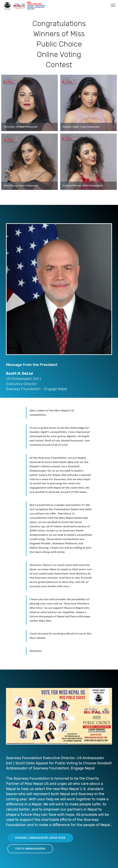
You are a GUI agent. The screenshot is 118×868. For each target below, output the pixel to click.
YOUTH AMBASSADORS (30, 849)
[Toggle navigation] (113, 5)
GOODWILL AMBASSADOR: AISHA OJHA (40, 838)
